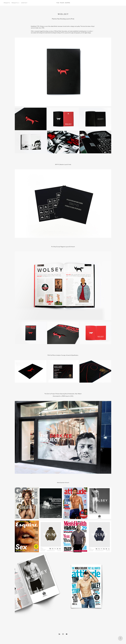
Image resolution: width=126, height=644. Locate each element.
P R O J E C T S (7, 3)
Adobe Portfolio (65, 638)
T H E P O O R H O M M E (63, 3)
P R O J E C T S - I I (15, 3)
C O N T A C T (24, 3)
